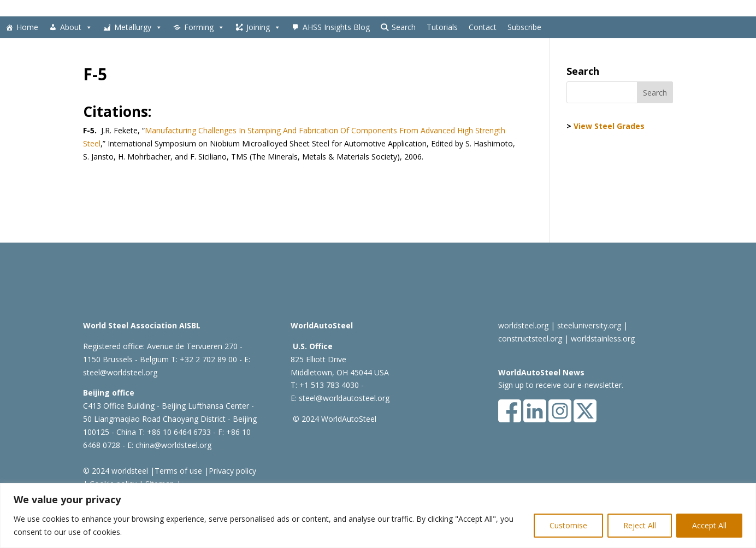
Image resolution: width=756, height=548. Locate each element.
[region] (378, 515)
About (76, 27)
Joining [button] (264, 27)
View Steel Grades (609, 126)
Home (27, 27)
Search (404, 27)
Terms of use (178, 471)
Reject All (640, 525)
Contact (483, 27)
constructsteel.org (530, 338)
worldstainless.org (603, 338)
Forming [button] (204, 27)
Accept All (709, 525)
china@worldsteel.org (173, 445)
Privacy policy (232, 471)
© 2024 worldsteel (116, 471)
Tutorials (442, 27)
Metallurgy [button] (138, 27)
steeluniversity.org (589, 325)
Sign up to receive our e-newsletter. (561, 385)
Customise (568, 525)
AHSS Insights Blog (336, 27)
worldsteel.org (523, 325)
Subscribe (524, 27)
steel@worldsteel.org (120, 372)
